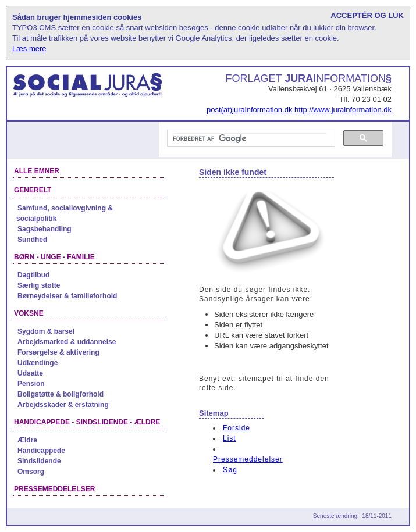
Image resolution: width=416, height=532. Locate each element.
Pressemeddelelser (248, 459)
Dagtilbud (33, 275)
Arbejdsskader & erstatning (63, 405)
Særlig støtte (39, 285)
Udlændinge (38, 363)
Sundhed (32, 240)
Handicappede (41, 451)
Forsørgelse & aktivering (58, 352)
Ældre (27, 440)
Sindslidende (39, 461)
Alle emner (37, 171)
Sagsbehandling (45, 229)
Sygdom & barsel (46, 331)
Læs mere (29, 49)
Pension (31, 384)
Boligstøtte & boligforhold (61, 394)
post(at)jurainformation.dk (249, 110)
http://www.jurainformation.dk (343, 110)
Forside (237, 428)
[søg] (250, 138)
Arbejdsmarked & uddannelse (67, 342)
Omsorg (31, 472)
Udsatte (30, 373)
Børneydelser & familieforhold (67, 296)
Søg (230, 470)
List (230, 438)
